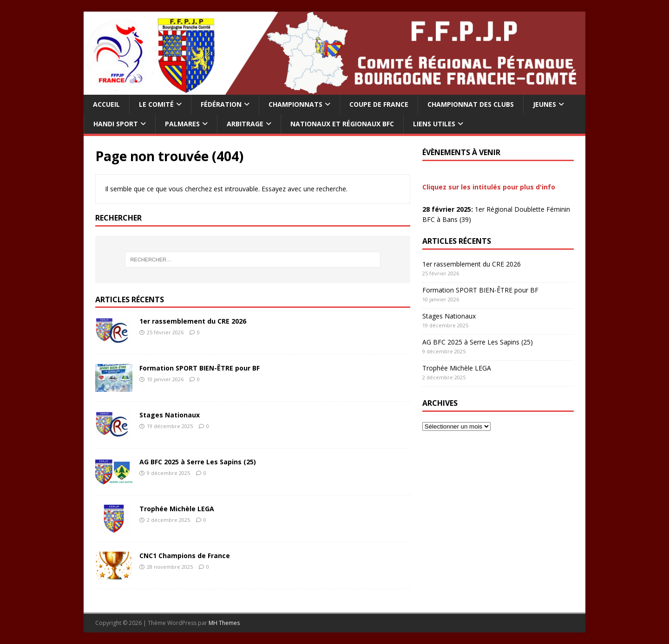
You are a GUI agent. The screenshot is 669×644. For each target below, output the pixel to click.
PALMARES (182, 124)
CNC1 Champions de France (185, 556)
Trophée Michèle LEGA (177, 509)
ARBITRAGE (245, 124)
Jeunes (544, 104)
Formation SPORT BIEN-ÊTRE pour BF (200, 368)
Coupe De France (379, 104)
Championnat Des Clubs (471, 104)
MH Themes (224, 623)
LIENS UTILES (434, 124)
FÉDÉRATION (221, 104)
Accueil (106, 104)
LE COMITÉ (156, 104)
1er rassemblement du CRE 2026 (193, 321)
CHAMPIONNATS (295, 104)
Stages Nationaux (170, 415)
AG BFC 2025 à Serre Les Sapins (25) (198, 462)
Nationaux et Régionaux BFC (342, 124)
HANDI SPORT (116, 124)
